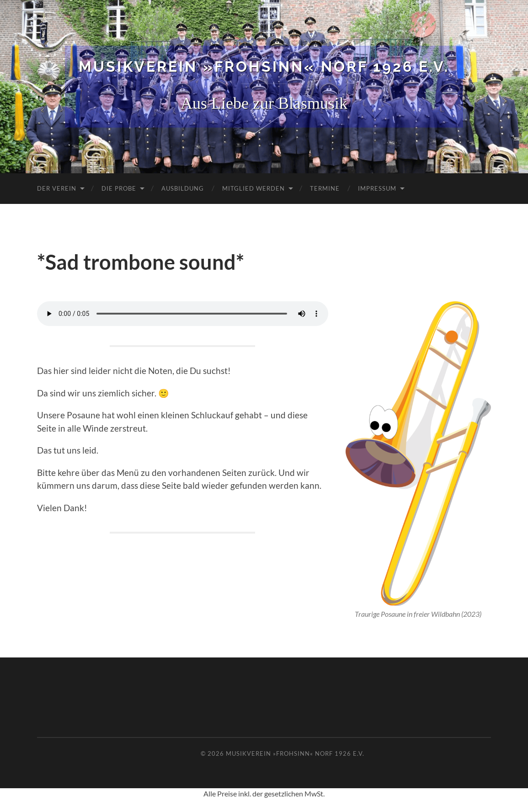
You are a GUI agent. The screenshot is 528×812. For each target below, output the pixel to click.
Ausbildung (183, 188)
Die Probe (119, 188)
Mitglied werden (253, 188)
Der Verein (57, 188)
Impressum (377, 188)
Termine (325, 188)
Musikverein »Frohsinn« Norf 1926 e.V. (264, 67)
